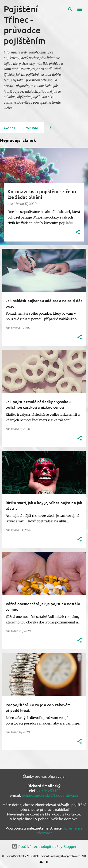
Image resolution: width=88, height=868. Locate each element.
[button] (78, 233)
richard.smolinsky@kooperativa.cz (50, 795)
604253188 (51, 790)
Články (10, 128)
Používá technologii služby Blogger (44, 846)
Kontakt (32, 128)
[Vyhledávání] (70, 9)
